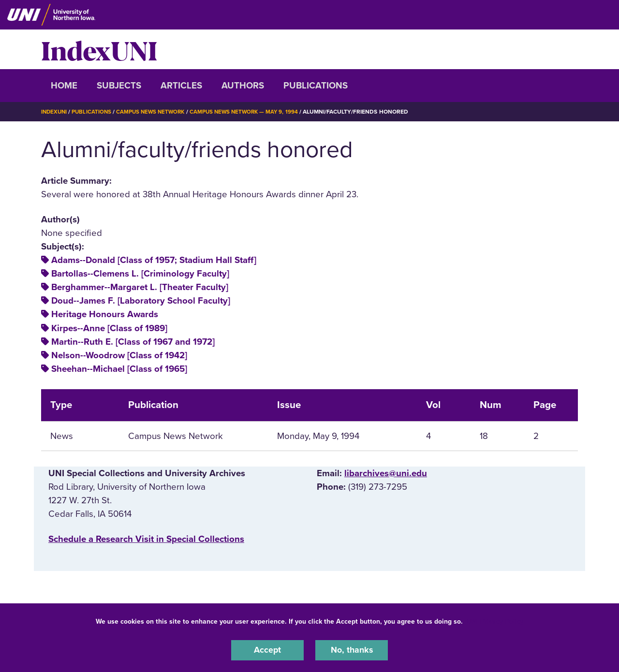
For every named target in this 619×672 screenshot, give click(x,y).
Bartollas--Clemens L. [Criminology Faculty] (140, 274)
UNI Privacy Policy (495, 621)
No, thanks (352, 650)
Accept (267, 650)
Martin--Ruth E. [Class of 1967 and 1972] (133, 341)
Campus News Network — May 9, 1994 (252, 112)
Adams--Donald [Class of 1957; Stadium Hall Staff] (154, 260)
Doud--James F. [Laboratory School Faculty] (141, 301)
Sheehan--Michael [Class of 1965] (119, 368)
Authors (243, 86)
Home (64, 86)
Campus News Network (155, 112)
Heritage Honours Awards (105, 314)
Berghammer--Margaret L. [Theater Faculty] (140, 287)
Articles (181, 86)
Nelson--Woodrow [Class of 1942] (119, 355)
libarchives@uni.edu (386, 473)
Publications (316, 86)
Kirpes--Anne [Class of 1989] (109, 328)
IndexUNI (99, 49)
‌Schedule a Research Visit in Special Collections (146, 539)
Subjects (119, 86)
